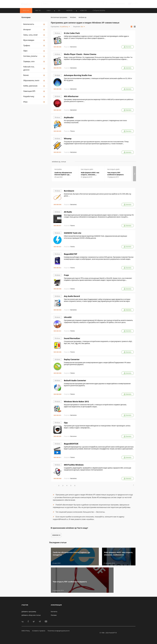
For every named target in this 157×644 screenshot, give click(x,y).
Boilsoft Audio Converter (75, 380)
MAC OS (38, 10)
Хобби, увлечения (30, 86)
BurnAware (69, 191)
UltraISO (68, 317)
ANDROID (69, 10)
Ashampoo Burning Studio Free (78, 75)
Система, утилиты (30, 56)
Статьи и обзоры (99, 10)
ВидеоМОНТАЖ (71, 444)
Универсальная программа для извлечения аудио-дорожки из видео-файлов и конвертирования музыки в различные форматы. (97, 385)
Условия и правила (39, 631)
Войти (113, 4)
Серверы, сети (29, 61)
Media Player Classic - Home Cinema (80, 54)
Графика (27, 45)
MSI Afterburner (71, 96)
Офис (25, 51)
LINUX (48, 10)
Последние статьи (58, 542)
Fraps (66, 275)
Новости (83, 10)
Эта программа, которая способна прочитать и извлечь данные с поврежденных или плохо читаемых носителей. (95, 121)
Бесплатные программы (59, 17)
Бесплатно (73, 47)
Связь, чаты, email (30, 35)
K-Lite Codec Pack (72, 33)
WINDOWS (26, 10)
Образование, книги (31, 80)
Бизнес (26, 75)
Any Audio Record (72, 296)
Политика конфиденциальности (59, 631)
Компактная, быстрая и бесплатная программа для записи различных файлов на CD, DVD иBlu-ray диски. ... (98, 195)
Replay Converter (72, 359)
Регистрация (120, 4)
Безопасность (29, 24)
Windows (57, 33)
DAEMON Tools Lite (73, 233)
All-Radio (68, 212)
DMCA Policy (26, 631)
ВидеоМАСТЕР (71, 254)
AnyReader (69, 117)
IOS (59, 10)
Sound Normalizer (72, 338)
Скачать (128, 47)
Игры (25, 102)
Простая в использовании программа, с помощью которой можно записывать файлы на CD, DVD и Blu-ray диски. (98, 79)
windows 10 (56, 535)
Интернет (27, 30)
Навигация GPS (29, 91)
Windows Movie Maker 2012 (76, 402)
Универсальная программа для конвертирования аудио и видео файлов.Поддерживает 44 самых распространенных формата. (97, 363)
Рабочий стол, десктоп (29, 68)
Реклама (54, 615)
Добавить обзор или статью (31, 615)
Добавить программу (29, 612)
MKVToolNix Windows (74, 465)
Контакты (54, 612)
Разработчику (29, 96)
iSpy (66, 423)
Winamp (68, 138)
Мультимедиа (29, 40)
